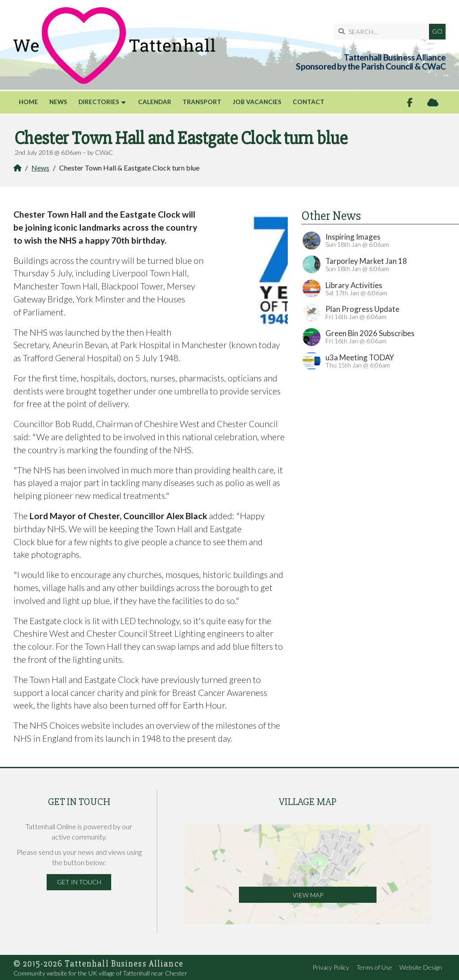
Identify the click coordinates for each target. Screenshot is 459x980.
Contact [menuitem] (309, 102)
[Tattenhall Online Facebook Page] (410, 103)
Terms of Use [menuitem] (374, 967)
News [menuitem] (58, 102)
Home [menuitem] (28, 102)
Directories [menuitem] (99, 102)
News (40, 168)
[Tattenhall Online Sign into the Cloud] (433, 103)
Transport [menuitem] (202, 102)
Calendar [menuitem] (155, 102)
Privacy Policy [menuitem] (331, 967)
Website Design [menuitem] (421, 967)
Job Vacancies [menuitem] (257, 102)
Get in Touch (79, 882)
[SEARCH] (383, 32)
